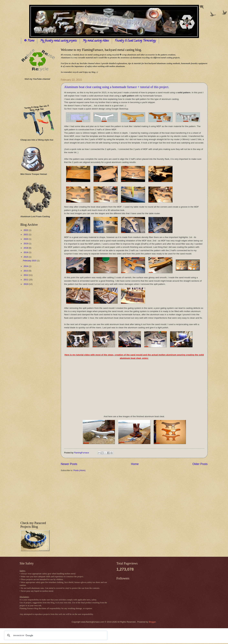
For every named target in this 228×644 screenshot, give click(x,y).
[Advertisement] (33, 339)
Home (135, 464)
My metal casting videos (96, 41)
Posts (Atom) (79, 470)
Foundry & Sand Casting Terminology (135, 41)
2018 (26, 248)
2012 (26, 275)
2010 (26, 284)
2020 (26, 239)
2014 (26, 266)
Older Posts (200, 464)
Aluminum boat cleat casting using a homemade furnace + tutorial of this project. (117, 87)
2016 (26, 252)
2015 (26, 257)
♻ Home (29, 41)
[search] (55, 635)
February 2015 (30, 261)
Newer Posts (69, 464)
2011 (26, 280)
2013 (26, 271)
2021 (26, 234)
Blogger (152, 622)
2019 (26, 244)
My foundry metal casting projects (58, 41)
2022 (26, 230)
